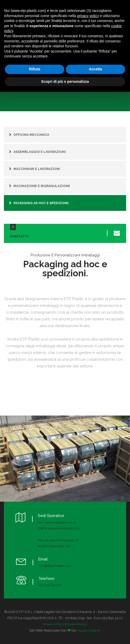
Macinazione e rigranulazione (42, 186)
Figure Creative (88, 630)
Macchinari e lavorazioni (37, 169)
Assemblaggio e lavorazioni (40, 152)
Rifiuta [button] (35, 69)
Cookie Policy (77, 624)
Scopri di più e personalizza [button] (65, 82)
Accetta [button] (95, 69)
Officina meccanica (31, 135)
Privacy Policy (54, 624)
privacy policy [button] (88, 16)
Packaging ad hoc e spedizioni (41, 203)
